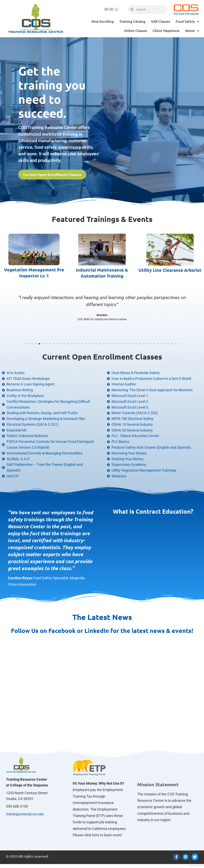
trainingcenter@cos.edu (25, 814)
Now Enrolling (103, 21)
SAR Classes (161, 21)
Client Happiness (166, 31)
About (192, 31)
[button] (6, 315)
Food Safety (187, 22)
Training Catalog (132, 21)
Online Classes (135, 31)
